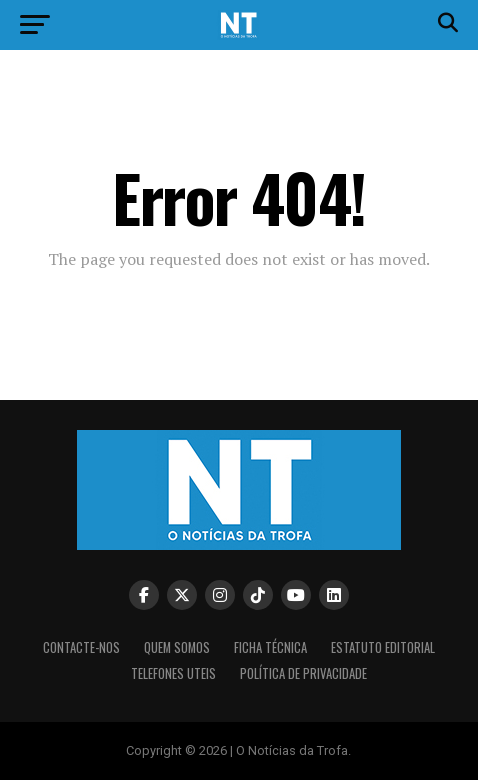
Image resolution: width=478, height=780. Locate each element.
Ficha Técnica (270, 647)
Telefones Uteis (173, 673)
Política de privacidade (303, 673)
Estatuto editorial (383, 647)
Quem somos (177, 647)
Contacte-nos (81, 647)
